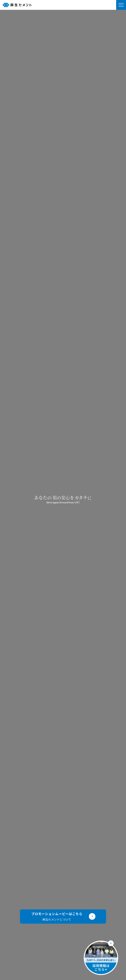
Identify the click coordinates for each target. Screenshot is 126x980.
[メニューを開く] (121, 5)
